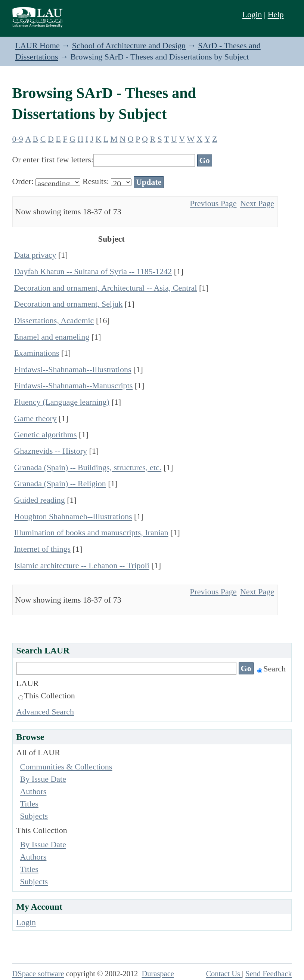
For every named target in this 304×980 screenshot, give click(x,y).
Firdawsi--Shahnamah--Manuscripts (74, 385)
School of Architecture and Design (129, 45)
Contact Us (224, 974)
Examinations (37, 353)
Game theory (35, 418)
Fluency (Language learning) (62, 402)
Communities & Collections (66, 767)
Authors (33, 791)
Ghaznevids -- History (51, 451)
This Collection (47, 696)
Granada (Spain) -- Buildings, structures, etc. (88, 467)
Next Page (257, 203)
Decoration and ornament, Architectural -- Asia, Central (106, 288)
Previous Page (213, 203)
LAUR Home (38, 45)
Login (252, 14)
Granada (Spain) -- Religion (60, 483)
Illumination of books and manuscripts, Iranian (91, 532)
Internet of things (43, 549)
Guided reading (40, 500)
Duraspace (158, 974)
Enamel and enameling (52, 337)
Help (276, 14)
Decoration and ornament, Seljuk (69, 304)
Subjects (34, 816)
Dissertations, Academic (54, 320)
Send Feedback (269, 974)
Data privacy (35, 255)
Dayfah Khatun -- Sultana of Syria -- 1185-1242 (93, 271)
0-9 (18, 139)
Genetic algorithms (46, 434)
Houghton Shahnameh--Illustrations (73, 516)
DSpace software (38, 974)
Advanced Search (45, 712)
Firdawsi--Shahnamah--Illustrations (73, 369)
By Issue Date (43, 779)
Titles (29, 804)
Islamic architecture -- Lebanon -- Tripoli (82, 565)
